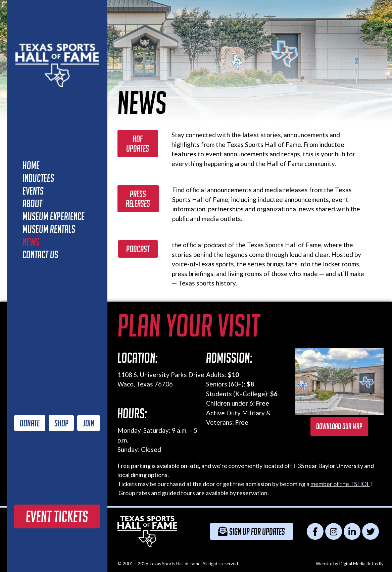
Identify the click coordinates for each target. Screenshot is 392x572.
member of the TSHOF (340, 484)
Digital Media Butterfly (361, 564)
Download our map (339, 426)
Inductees (38, 178)
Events (33, 191)
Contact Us (40, 255)
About (32, 204)
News (31, 242)
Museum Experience (54, 216)
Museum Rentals (49, 229)
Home (31, 165)
